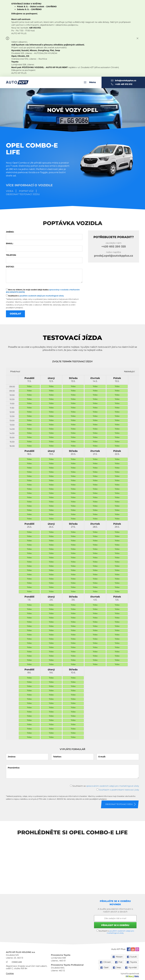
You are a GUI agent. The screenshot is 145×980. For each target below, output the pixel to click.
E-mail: (102, 757)
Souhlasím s (35, 296)
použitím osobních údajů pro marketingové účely (42, 296)
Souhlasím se (105, 786)
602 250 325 (114, 246)
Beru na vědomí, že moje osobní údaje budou (43, 291)
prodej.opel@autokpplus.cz (114, 256)
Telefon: (11, 255)
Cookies (10, 973)
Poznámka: (14, 768)
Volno (29, 386)
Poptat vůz (26, 191)
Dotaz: (10, 267)
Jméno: (10, 232)
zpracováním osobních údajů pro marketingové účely (113, 786)
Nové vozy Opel (73, 110)
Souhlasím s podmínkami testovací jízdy (119, 790)
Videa (10, 191)
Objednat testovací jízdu (23, 194)
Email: (10, 243)
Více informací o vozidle (29, 185)
